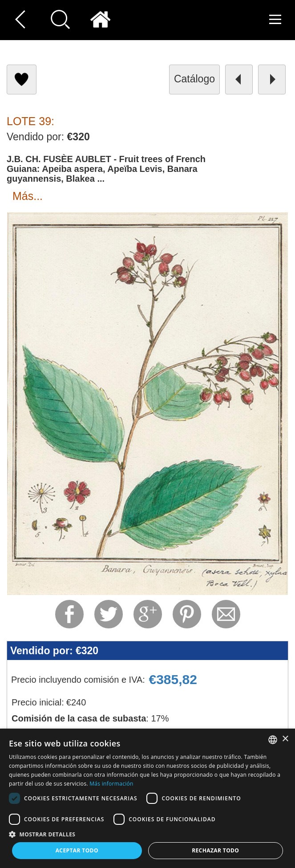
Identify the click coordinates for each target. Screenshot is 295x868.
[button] (147, 834)
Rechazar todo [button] (215, 850)
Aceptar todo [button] (77, 850)
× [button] (285, 739)
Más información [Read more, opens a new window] (111, 784)
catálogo (194, 79)
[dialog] (147, 798)
